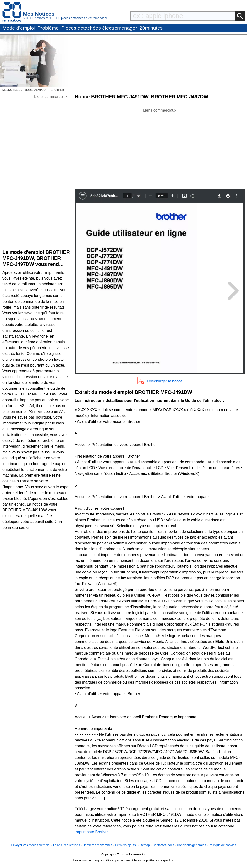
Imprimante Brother (91, 832)
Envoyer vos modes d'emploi (31, 845)
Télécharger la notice (164, 381)
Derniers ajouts (125, 845)
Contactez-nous (163, 845)
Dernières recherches (97, 845)
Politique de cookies (222, 845)
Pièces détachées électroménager (99, 28)
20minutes (151, 28)
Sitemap (144, 845)
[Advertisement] (160, 147)
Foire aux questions (67, 845)
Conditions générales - (193, 845)
